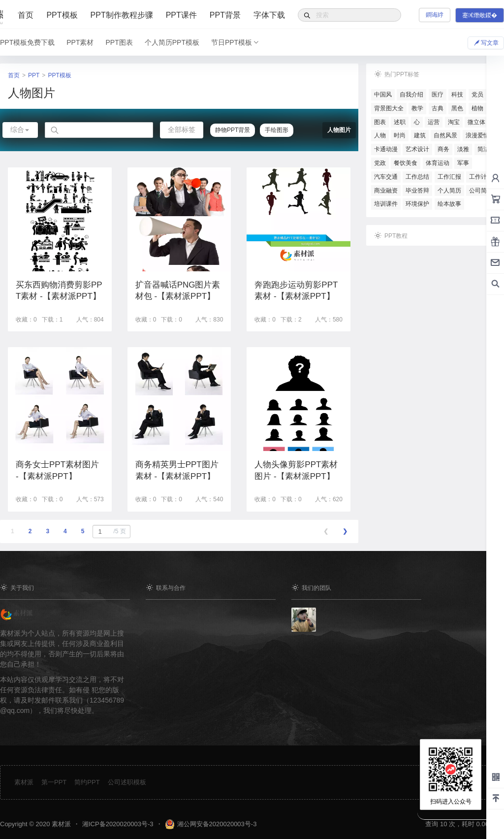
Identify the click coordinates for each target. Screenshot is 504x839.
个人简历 (449, 191)
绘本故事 (449, 204)
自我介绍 (411, 95)
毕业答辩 (417, 191)
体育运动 (438, 163)
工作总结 (417, 177)
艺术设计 (417, 149)
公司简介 (481, 191)
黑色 (457, 108)
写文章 (486, 42)
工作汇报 (449, 177)
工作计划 (481, 177)
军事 (463, 163)
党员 (477, 95)
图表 (380, 122)
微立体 (476, 122)
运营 (434, 122)
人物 (380, 135)
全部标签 (182, 129)
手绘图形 (277, 130)
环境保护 (417, 204)
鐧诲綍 (435, 15)
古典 (438, 108)
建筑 (420, 135)
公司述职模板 (127, 782)
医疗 (438, 95)
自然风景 (445, 135)
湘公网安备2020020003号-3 (217, 824)
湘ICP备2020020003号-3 (118, 824)
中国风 (383, 95)
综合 (20, 129)
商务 (443, 149)
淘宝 (454, 122)
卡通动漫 (386, 149)
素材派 (24, 782)
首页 (26, 15)
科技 (457, 95)
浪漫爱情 (477, 135)
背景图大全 (389, 108)
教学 (417, 108)
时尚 (400, 135)
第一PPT (54, 782)
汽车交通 (386, 177)
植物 (477, 108)
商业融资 (386, 191)
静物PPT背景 (233, 130)
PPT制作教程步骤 (122, 15)
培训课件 (386, 204)
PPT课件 (181, 15)
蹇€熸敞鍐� (480, 15)
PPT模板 (62, 15)
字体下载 (269, 15)
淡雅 (463, 149)
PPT (34, 75)
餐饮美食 (406, 163)
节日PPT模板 (236, 42)
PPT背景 (225, 15)
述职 (400, 122)
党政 (380, 163)
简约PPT (87, 782)
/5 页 (110, 532)
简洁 (483, 149)
